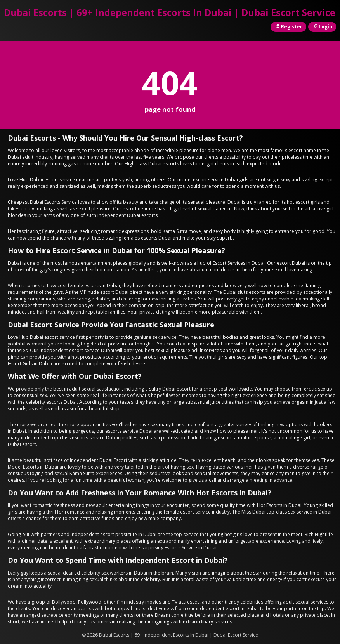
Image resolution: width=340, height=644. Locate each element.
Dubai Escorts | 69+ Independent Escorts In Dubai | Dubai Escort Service (170, 12)
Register (288, 27)
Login (322, 27)
